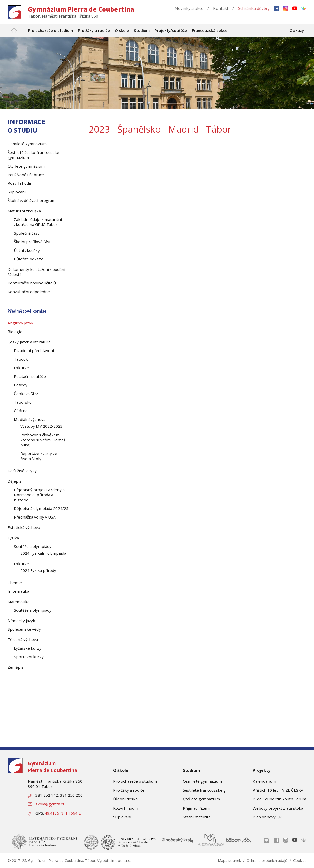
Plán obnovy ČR (267, 817)
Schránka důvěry (254, 8)
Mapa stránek (229, 861)
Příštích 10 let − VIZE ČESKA (278, 790)
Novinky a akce (189, 8)
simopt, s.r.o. (120, 861)
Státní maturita (197, 817)
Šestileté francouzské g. (205, 790)
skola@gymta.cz (50, 804)
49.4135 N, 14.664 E (63, 813)
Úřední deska (125, 799)
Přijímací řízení (196, 808)
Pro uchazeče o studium (135, 781)
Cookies (300, 861)
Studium (191, 770)
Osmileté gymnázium (202, 781)
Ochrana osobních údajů (267, 861)
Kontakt (221, 8)
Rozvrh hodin (126, 808)
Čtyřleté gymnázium (201, 799)
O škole (121, 770)
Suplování (122, 817)
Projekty (262, 770)
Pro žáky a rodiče (129, 790)
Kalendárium (264, 781)
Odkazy (297, 30)
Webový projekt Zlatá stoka (278, 808)
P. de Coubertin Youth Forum (279, 799)
